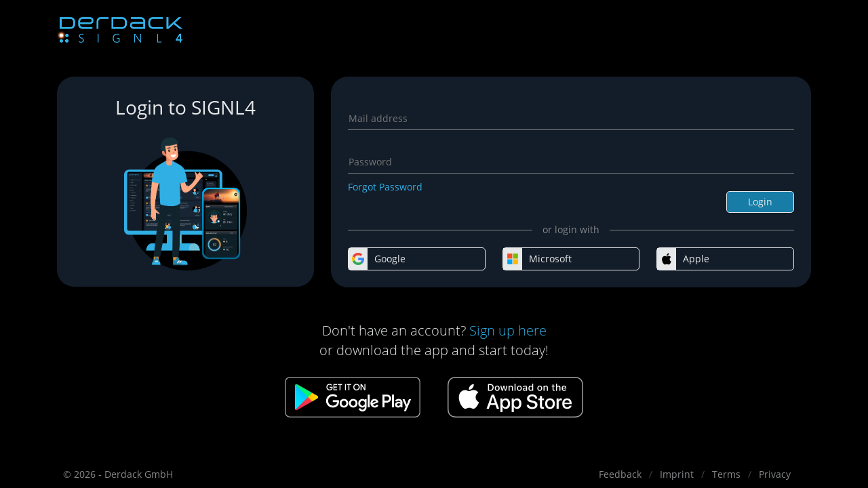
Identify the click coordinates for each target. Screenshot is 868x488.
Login (760, 202)
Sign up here (508, 330)
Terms (726, 474)
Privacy (775, 474)
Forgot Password (385, 187)
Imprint (677, 474)
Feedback (620, 474)
